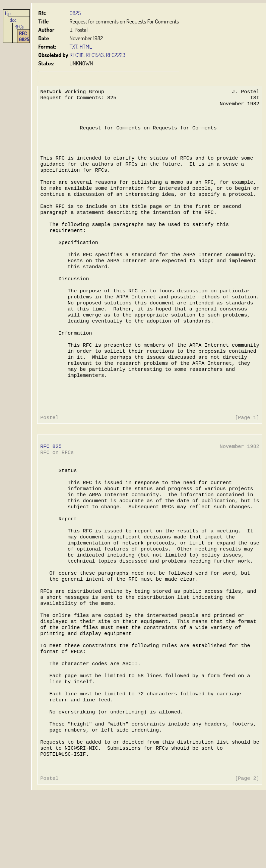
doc (13, 20)
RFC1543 (95, 55)
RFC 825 (51, 484)
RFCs (19, 26)
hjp (8, 13)
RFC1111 (77, 55)
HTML (86, 46)
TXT (74, 46)
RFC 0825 (24, 36)
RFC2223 (116, 55)
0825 (75, 13)
